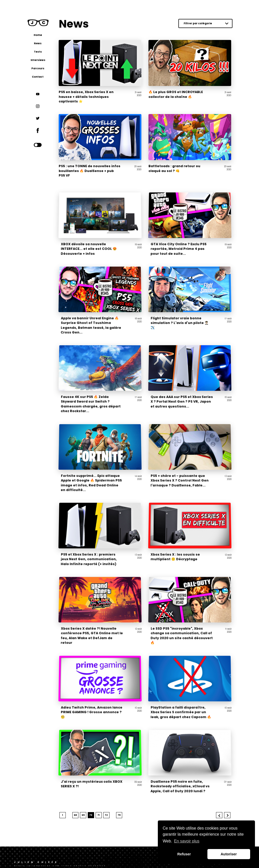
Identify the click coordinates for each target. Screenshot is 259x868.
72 (112, 806)
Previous (220, 806)
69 (89, 806)
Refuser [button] (184, 854)
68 (81, 806)
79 (125, 806)
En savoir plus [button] (187, 841)
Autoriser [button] (229, 854)
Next (228, 806)
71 (104, 806)
